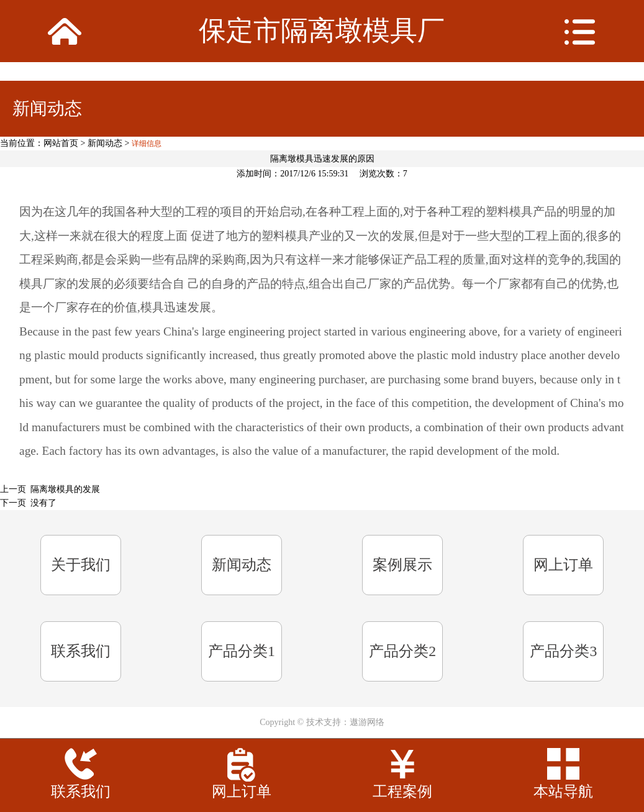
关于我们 (81, 565)
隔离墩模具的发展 (65, 489)
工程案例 (402, 791)
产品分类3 (563, 651)
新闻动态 (105, 143)
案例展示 (402, 565)
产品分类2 (402, 651)
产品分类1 (242, 651)
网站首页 (61, 143)
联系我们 (81, 651)
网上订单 (563, 565)
